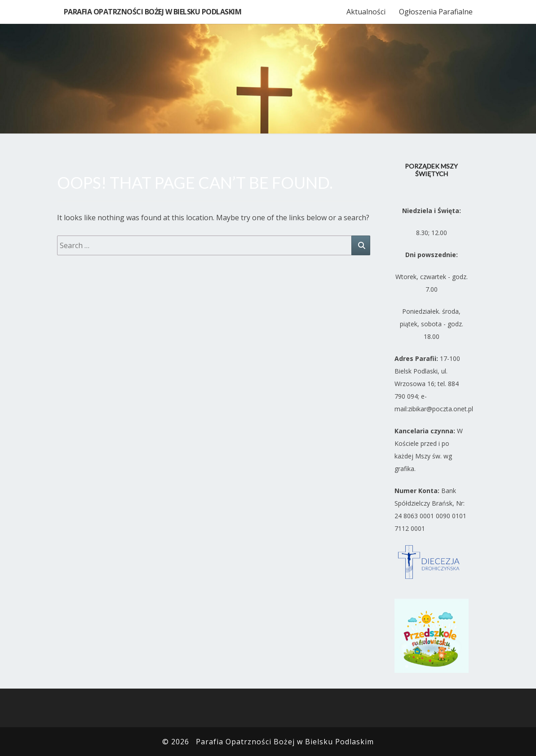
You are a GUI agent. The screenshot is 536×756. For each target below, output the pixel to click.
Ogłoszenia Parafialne (436, 12)
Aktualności (366, 12)
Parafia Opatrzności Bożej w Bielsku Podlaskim (153, 12)
